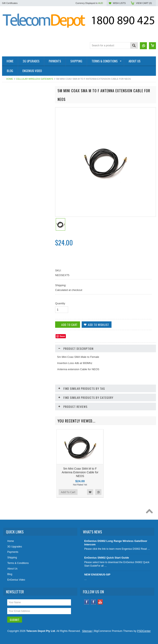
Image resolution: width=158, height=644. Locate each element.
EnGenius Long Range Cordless (22, 168)
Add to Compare (46, 338)
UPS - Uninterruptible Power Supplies (25, 213)
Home (10, 79)
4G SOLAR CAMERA (16, 119)
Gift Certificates (10, 3)
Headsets (10, 255)
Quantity (60, 303)
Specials (9, 262)
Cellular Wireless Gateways (35, 79)
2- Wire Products (13, 98)
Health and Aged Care (16, 140)
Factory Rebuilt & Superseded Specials (26, 133)
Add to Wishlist (38, 338)
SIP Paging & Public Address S (21, 147)
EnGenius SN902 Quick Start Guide (106, 558)
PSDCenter (144, 631)
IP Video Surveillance (16, 227)
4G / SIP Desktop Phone (18, 105)
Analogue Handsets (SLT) (18, 248)
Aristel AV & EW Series (17, 234)
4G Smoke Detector (15, 112)
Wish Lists (119, 3)
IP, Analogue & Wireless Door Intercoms (20, 184)
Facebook (87, 602)
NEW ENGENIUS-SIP (97, 575)
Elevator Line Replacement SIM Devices (26, 154)
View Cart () (144, 3)
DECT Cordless (13, 220)
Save (62, 336)
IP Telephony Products (17, 192)
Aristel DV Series (14, 241)
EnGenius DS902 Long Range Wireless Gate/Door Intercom (116, 543)
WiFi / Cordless (13, 161)
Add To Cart (14, 338)
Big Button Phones (15, 206)
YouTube (100, 602)
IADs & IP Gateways (16, 175)
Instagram (94, 602)
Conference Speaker (16, 126)
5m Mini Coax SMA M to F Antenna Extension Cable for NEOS (80, 472)
